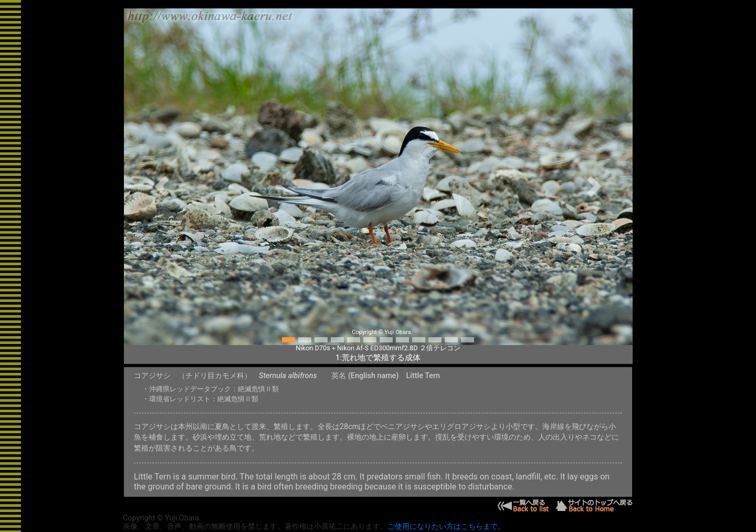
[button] (162, 186)
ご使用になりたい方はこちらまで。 (446, 526)
